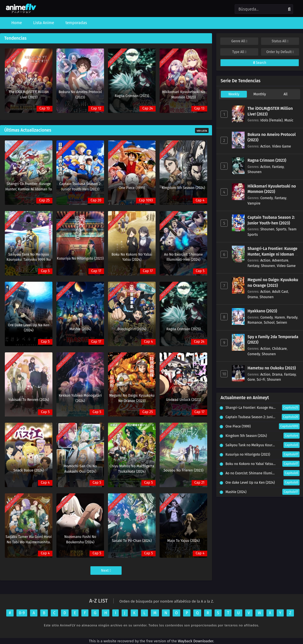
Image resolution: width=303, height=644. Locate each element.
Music (289, 120)
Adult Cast (280, 292)
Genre (239, 41)
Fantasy (278, 167)
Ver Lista (202, 131)
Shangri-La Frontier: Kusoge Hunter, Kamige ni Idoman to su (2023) (273, 254)
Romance (255, 322)
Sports (281, 229)
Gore (251, 379)
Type (239, 52)
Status (280, 41)
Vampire (254, 203)
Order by (280, 52)
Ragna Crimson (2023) (267, 160)
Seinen (282, 322)
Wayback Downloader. (196, 641)
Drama (253, 297)
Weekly (234, 94)
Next (106, 570)
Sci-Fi (261, 379)
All (285, 94)
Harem (280, 317)
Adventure (280, 260)
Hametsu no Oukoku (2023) (272, 368)
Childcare (279, 349)
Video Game (282, 146)
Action (265, 146)
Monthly (260, 94)
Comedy (266, 198)
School (269, 322)
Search (260, 63)
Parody (292, 317)
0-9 (22, 613)
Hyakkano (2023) (262, 311)
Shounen (254, 172)
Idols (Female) (271, 120)
